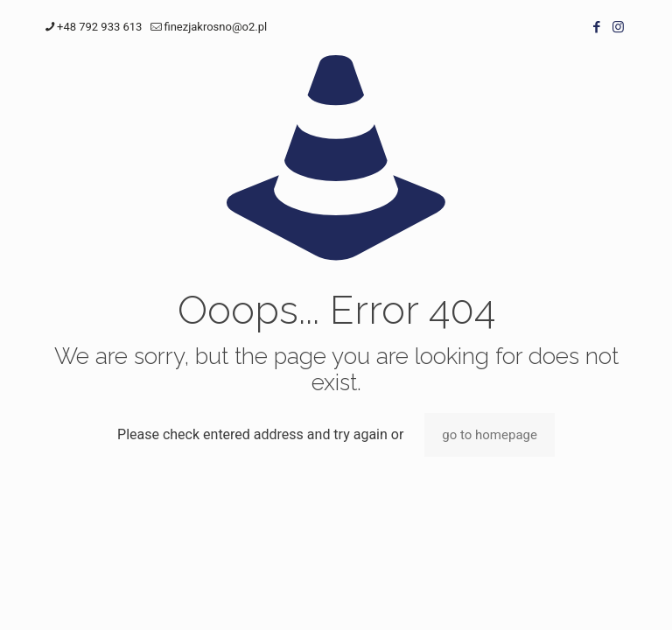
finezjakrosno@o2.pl (215, 27)
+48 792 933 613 (99, 27)
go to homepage (490, 435)
